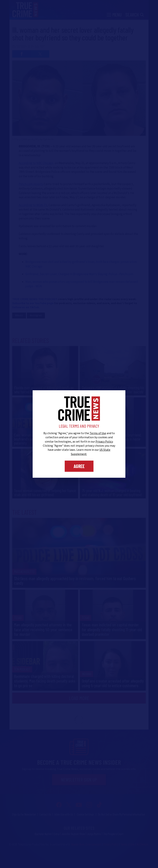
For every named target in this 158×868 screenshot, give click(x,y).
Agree (79, 466)
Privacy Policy (104, 442)
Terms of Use (98, 433)
